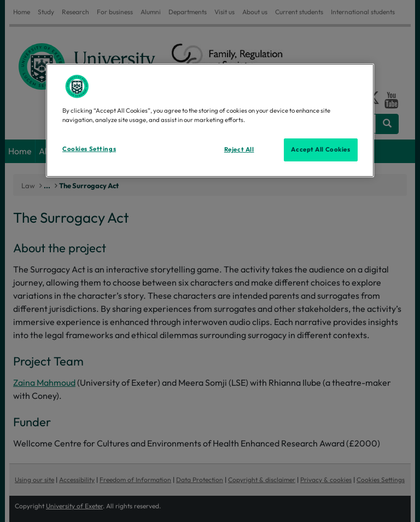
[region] (210, 120)
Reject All (239, 149)
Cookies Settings (89, 149)
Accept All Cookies (320, 149)
